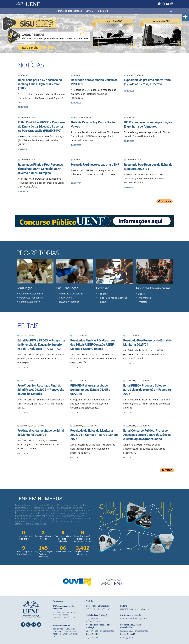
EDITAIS (28, 325)
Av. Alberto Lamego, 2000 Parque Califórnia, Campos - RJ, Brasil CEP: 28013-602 (66, 616)
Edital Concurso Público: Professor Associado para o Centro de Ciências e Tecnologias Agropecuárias (147, 435)
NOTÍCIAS (31, 65)
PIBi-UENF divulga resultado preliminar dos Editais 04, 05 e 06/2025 (90, 390)
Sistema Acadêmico (30, 302)
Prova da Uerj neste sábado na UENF (95, 165)
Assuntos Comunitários (153, 288)
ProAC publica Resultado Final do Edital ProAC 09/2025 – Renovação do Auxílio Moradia (41, 390)
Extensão (103, 288)
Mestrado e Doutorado (71, 294)
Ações (142, 294)
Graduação (25, 288)
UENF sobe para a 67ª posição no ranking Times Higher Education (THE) (40, 84)
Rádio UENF (103, 11)
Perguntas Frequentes (31, 298)
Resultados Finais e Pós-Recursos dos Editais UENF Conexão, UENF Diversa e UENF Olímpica (40, 169)
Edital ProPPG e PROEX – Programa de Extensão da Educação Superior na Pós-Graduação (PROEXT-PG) (42, 127)
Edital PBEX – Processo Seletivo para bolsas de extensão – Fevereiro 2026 (147, 390)
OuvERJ (90, 11)
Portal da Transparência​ (70, 11)
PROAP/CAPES (66, 298)
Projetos (103, 294)
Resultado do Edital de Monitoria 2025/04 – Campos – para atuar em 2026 (94, 435)
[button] (185, 18)
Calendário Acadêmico (31, 294)
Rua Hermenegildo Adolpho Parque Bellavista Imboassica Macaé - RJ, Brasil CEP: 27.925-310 (66, 633)
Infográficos (145, 298)
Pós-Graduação (67, 288)
